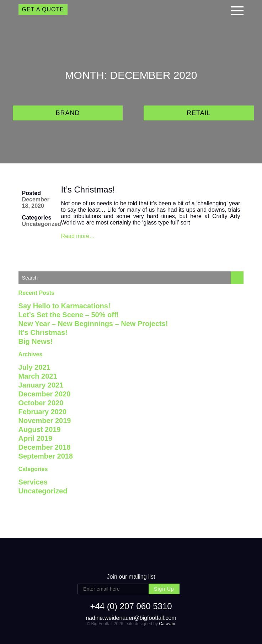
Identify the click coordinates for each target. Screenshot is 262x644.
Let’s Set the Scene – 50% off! (69, 315)
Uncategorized (42, 224)
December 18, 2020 (36, 203)
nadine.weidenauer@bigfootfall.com (131, 618)
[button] (237, 10)
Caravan (167, 624)
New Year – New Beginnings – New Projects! (93, 324)
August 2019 (40, 429)
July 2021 (34, 367)
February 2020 (43, 412)
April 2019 (36, 438)
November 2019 (45, 421)
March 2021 (38, 376)
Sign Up (164, 589)
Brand (68, 113)
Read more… (78, 236)
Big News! (36, 341)
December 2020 (45, 394)
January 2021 (41, 385)
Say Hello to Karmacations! (65, 306)
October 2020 (41, 403)
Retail (199, 113)
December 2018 (45, 447)
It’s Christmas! (88, 190)
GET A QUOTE (43, 9)
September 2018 (46, 456)
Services (33, 482)
